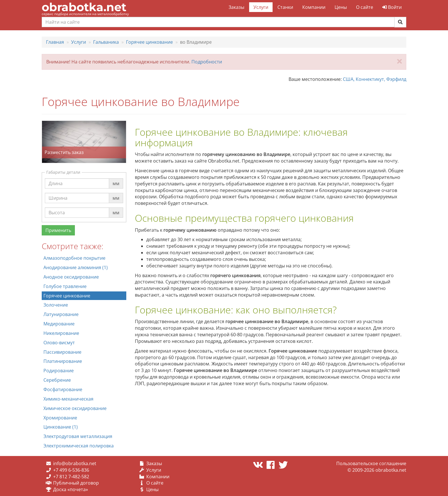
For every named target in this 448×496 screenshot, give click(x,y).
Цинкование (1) (61, 427)
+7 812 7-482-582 (71, 477)
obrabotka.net (84, 7)
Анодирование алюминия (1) (76, 267)
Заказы (236, 7)
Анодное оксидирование (71, 277)
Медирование (59, 324)
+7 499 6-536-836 (71, 470)
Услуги (261, 7)
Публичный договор (76, 483)
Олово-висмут (59, 343)
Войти (392, 7)
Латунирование (61, 314)
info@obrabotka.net (75, 463)
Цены (341, 7)
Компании (314, 7)
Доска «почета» (71, 489)
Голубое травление (65, 286)
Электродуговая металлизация (78, 436)
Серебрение (57, 380)
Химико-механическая (68, 399)
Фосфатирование (63, 389)
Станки (285, 7)
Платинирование (63, 361)
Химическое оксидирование (75, 408)
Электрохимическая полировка (79, 446)
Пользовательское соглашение (371, 463)
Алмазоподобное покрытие (74, 258)
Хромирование (60, 418)
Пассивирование (62, 352)
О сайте (365, 7)
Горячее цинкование (67, 296)
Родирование (59, 371)
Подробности (207, 62)
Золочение (56, 305)
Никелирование (61, 333)
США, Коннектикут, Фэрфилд (375, 79)
